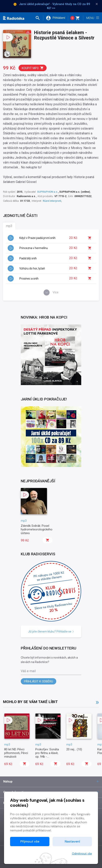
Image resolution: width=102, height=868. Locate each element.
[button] (39, 18)
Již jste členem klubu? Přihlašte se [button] (51, 631)
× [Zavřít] (97, 4)
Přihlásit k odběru (39, 681)
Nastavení (72, 841)
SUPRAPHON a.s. (48, 192)
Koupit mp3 (33, 68)
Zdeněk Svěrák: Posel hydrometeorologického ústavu (37, 530)
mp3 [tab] (9, 226)
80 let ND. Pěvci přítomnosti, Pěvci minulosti (16, 753)
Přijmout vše (30, 841)
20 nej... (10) (74, 749)
